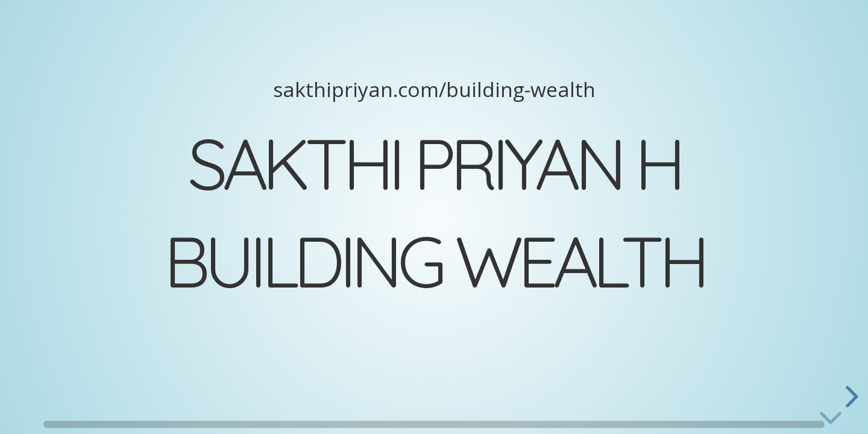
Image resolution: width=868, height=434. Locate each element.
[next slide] (850, 397)
